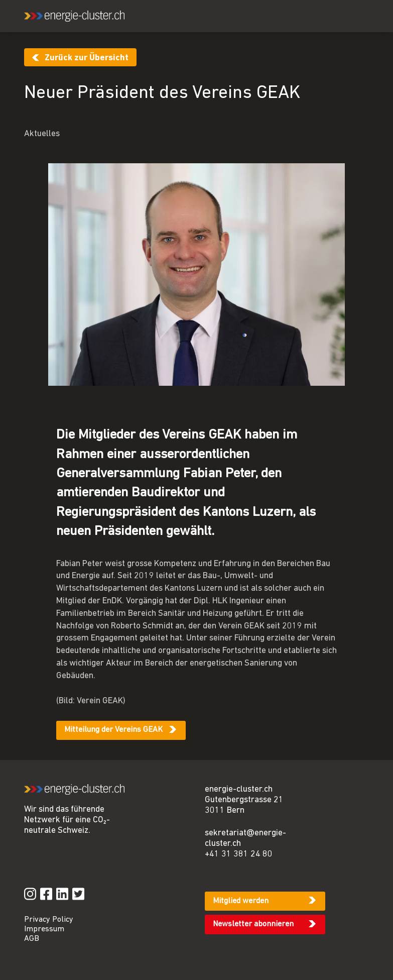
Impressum (44, 929)
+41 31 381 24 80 (239, 854)
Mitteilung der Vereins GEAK (113, 730)
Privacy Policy (49, 920)
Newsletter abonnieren (253, 924)
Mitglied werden (241, 901)
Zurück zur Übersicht (87, 58)
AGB (32, 939)
